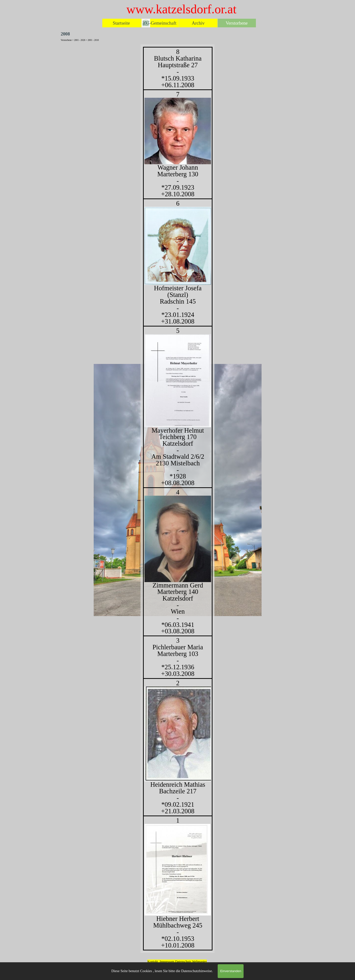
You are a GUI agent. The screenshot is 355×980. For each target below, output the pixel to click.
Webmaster (199, 961)
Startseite (121, 23)
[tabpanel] (177, 499)
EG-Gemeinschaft (160, 23)
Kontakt (153, 961)
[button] (178, 734)
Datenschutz (184, 961)
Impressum (167, 961)
